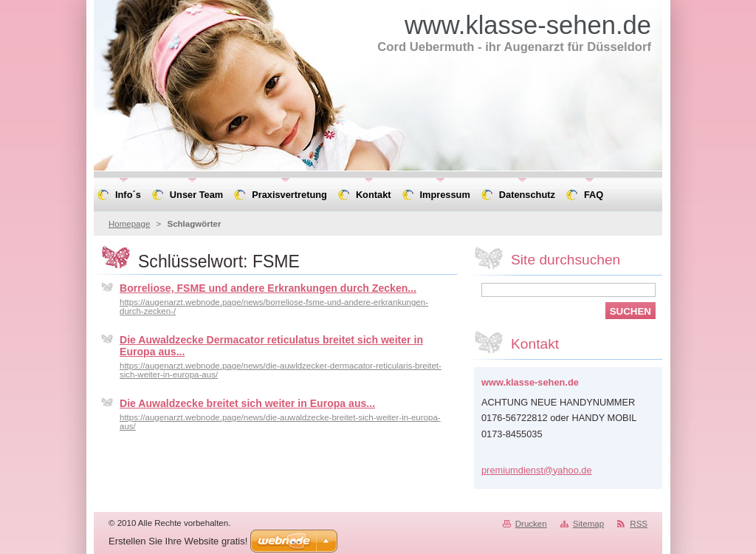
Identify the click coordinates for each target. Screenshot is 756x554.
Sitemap (588, 524)
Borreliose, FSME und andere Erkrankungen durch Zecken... (268, 288)
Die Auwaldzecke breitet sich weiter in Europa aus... (247, 403)
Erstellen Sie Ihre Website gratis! (178, 541)
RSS (639, 524)
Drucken (531, 524)
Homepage (129, 224)
